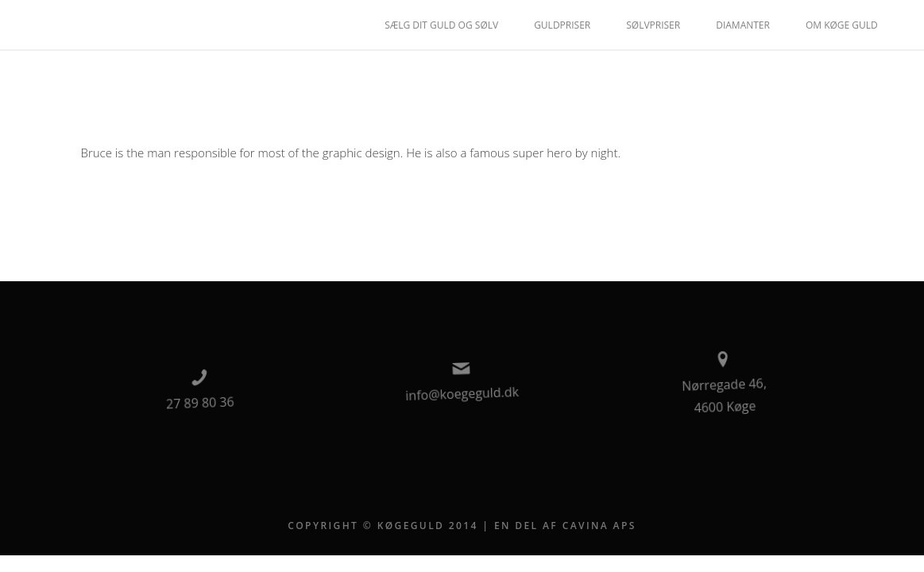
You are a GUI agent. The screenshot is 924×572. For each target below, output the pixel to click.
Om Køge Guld (842, 25)
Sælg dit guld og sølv (441, 25)
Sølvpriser (653, 25)
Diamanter (743, 25)
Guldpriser (562, 25)
